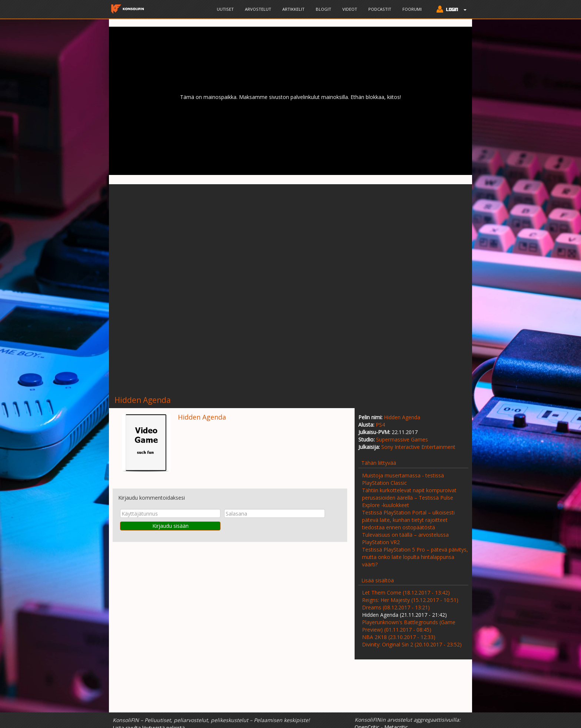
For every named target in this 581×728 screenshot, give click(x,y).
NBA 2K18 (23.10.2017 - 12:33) (399, 637)
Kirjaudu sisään (170, 526)
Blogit (323, 9)
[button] (450, 10)
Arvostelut (258, 9)
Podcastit (380, 9)
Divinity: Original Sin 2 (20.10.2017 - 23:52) (412, 644)
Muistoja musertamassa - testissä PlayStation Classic (403, 479)
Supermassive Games (402, 439)
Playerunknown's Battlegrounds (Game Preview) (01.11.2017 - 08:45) (409, 626)
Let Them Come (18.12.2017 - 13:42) (406, 593)
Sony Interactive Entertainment (418, 447)
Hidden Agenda (402, 417)
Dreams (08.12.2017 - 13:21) (396, 607)
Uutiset (225, 9)
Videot (350, 9)
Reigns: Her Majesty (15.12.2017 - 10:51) (410, 600)
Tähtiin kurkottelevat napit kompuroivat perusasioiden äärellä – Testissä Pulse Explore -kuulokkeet (409, 498)
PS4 (380, 425)
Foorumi (412, 9)
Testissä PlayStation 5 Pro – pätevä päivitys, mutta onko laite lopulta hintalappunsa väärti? (415, 557)
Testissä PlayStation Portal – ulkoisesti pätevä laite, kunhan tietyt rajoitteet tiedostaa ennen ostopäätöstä (408, 520)
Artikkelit (293, 9)
